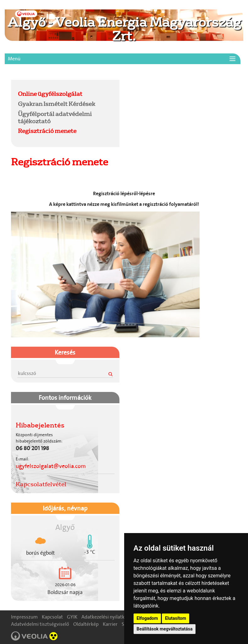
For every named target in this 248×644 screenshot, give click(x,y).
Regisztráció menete (47, 131)
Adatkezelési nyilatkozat (108, 617)
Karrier (110, 624)
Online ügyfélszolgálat (50, 94)
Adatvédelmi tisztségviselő (40, 624)
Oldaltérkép (86, 624)
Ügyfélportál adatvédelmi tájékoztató (55, 117)
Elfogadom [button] (147, 618)
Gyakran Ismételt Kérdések (57, 104)
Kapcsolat (52, 617)
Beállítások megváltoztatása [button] (165, 629)
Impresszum (24, 617)
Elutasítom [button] (176, 618)
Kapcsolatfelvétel (41, 484)
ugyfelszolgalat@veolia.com (51, 466)
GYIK (72, 617)
